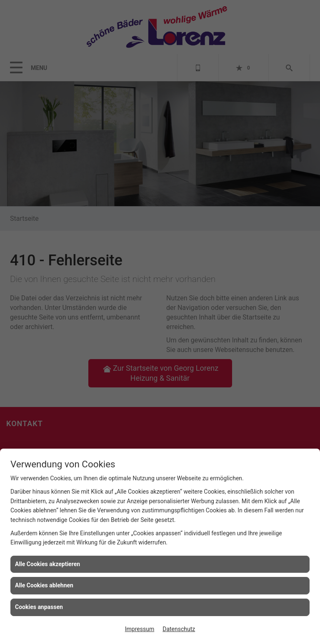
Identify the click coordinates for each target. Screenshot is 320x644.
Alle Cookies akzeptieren (47, 564)
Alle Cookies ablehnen (44, 585)
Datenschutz (179, 629)
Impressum (140, 629)
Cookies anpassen (39, 607)
